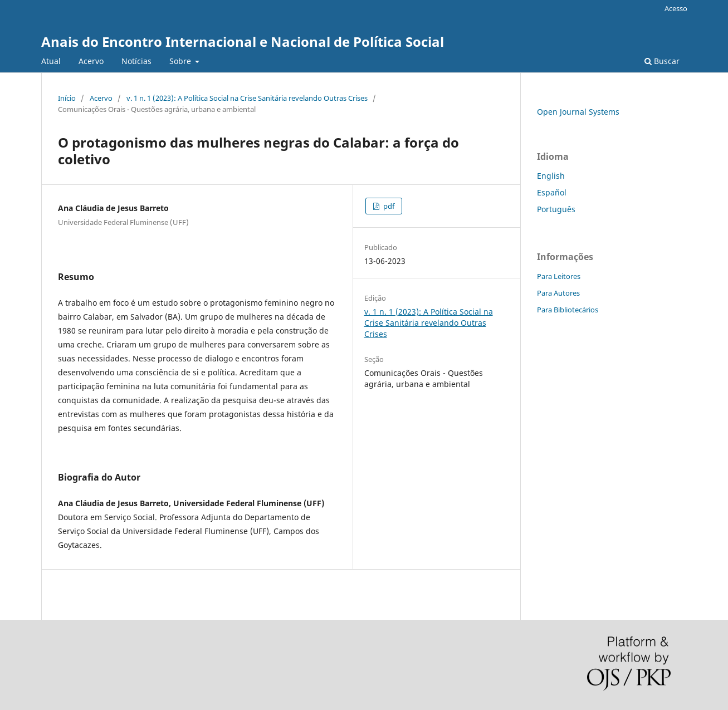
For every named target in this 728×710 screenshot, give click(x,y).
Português (556, 209)
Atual (51, 61)
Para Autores (558, 293)
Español (552, 192)
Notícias (136, 61)
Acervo (91, 61)
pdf (388, 206)
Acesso (676, 8)
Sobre (181, 61)
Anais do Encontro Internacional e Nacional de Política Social (243, 41)
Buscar (662, 61)
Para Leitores (559, 276)
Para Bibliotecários (568, 310)
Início (67, 98)
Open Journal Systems (578, 112)
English (551, 176)
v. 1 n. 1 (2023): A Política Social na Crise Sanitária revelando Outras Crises (247, 98)
